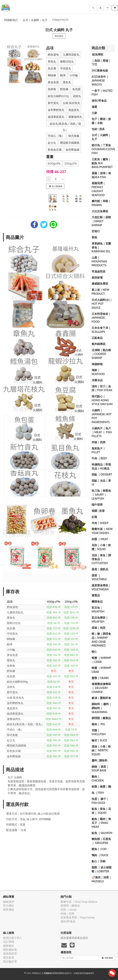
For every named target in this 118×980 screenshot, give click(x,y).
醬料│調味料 (100, 760)
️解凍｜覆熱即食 (101, 698)
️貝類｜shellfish (99, 732)
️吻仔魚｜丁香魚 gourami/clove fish (103, 149)
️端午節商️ (97, 505)
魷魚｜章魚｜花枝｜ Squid (101, 811)
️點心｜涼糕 (99, 861)
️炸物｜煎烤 (99, 442)
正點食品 (97, 338)
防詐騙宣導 (10, 961)
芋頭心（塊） (56, 136)
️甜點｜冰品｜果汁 (101, 483)
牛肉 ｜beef (99, 458)
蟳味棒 (52, 75)
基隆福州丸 (75, 117)
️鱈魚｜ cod (99, 849)
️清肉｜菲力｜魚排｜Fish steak (102, 388)
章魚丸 (52, 62)
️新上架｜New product (100, 292)
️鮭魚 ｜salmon (102, 833)
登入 (19, 938)
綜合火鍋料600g (58, 96)
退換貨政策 (10, 954)
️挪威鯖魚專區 (100, 284)
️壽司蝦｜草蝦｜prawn (101, 203)
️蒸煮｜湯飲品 (100, 569)
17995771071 (60, 20)
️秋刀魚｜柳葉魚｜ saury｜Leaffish (101, 494)
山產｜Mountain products (99, 261)
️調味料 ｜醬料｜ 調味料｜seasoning (102, 708)
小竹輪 (74, 75)
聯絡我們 (9, 902)
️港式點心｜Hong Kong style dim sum (102, 400)
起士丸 (52, 143)
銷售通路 (9, 910)
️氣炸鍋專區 (99, 344)
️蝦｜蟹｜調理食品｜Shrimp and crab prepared (101, 640)
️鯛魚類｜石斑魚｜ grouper (101, 841)
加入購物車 (56, 186)
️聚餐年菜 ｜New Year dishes (102, 531)
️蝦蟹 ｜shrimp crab (101, 670)
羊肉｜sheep (100, 523)
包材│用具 (98, 129)
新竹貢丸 (53, 103)
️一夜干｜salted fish (102, 93)
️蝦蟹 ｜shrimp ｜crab (101, 660)
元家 (94, 113)
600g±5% (54, 164)
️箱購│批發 (98, 511)
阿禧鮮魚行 (11, 20)
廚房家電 (97, 278)
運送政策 (9, 958)
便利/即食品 (99, 101)
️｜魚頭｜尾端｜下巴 (101, 63)
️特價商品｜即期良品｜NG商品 (101, 466)
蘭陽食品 (97, 601)
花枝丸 (77, 96)
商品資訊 (59, 36)
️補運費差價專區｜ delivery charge (101, 688)
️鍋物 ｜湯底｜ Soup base (100, 769)
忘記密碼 (9, 942)
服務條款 (9, 946)
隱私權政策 (10, 950)
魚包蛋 (76, 89)
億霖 (94, 107)
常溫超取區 (99, 271)
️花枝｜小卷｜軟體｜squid (101, 547)
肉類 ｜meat (100, 539)
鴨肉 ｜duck (100, 855)
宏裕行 (96, 231)
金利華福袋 (72, 150)
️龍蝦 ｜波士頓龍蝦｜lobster (102, 869)
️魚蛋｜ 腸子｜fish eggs (100, 801)
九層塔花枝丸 (71, 55)
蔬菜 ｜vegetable (99, 577)
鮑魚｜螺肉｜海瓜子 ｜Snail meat (101, 823)
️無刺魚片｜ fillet (99, 450)
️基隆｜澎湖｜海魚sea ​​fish (101, 175)
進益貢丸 (74, 110)
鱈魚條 (64, 89)
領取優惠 (107, 958)
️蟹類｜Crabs (100, 678)
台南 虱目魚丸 (71, 103)
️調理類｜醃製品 (101, 718)
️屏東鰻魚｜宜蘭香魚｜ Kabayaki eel (101, 247)
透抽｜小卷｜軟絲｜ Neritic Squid (101, 750)
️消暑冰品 (97, 380)
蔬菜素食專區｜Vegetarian (101, 587)
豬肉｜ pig (98, 724)
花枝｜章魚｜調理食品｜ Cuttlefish (101, 559)
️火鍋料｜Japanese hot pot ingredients (102, 416)
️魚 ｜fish (98, 793)
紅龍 (94, 517)
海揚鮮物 (97, 364)
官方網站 (9, 906)
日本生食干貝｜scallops (101, 330)
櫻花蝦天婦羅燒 (70, 143)
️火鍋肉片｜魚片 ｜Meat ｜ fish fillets (102, 432)
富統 (94, 237)
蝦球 (63, 75)
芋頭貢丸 (66, 68)
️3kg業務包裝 (100, 70)
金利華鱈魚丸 (56, 110)
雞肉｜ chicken (98, 779)
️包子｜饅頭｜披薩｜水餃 (101, 121)
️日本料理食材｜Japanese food (101, 318)
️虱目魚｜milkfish (98, 610)
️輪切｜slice (99, 740)
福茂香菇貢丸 (56, 117)
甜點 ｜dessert (102, 474)
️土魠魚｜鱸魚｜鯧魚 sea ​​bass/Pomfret (102, 163)
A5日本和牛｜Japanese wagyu (100, 81)
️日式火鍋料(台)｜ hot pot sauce (102, 304)
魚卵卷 (52, 89)
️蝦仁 (94, 652)
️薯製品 (96, 595)
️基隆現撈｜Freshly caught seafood (99, 189)
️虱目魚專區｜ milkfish (100, 620)
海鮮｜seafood (98, 372)
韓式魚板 (74, 136)
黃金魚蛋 (53, 82)
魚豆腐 (52, 68)
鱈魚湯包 (53, 55)
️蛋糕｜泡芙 (99, 628)
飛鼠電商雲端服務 (83, 973)
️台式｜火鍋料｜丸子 (35, 20)
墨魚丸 (67, 82)
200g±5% (71, 164)
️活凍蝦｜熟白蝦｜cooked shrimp (101, 354)
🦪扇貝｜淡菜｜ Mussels (102, 879)
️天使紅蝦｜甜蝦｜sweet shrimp (101, 221)
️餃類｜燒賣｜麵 (101, 786)
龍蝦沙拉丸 (67, 62)
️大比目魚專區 (100, 211)
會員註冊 (9, 938)
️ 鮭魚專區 (97, 54)
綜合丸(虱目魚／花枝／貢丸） (65, 124)
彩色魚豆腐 (55, 150)
